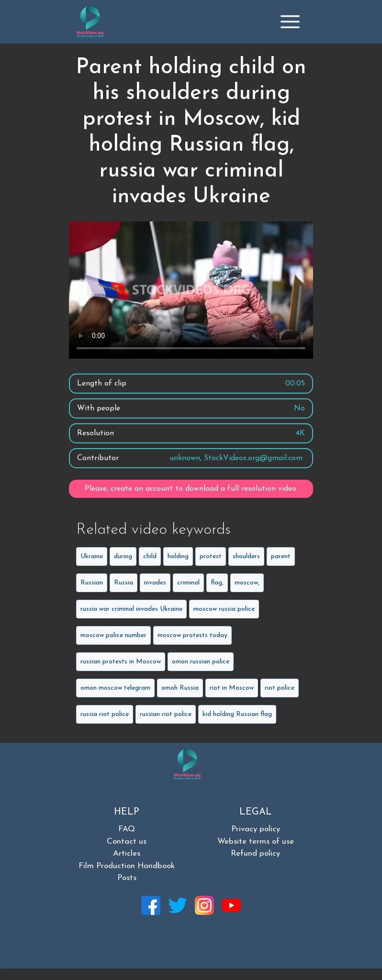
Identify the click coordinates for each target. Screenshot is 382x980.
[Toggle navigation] (290, 22)
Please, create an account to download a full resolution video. (191, 489)
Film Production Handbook (127, 866)
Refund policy (255, 853)
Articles (127, 853)
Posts (127, 878)
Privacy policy (256, 829)
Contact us (127, 842)
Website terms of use (256, 842)
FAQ (127, 829)
